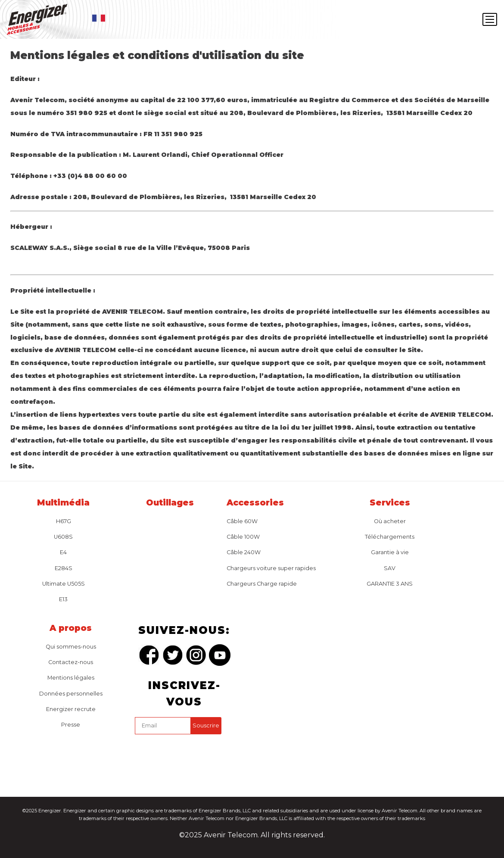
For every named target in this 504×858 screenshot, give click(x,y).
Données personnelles (71, 694)
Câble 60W (242, 521)
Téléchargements (390, 537)
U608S (63, 537)
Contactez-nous (71, 662)
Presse (71, 725)
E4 (63, 552)
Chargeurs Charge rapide (262, 584)
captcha (137, 736)
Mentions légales (71, 678)
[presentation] (200, 755)
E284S (64, 568)
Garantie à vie (390, 552)
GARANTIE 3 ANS (390, 584)
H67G (64, 521)
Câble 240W (244, 552)
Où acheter (390, 521)
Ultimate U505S (64, 584)
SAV (390, 568)
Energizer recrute (71, 709)
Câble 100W (243, 537)
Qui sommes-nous (71, 647)
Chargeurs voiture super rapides (271, 568)
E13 (63, 599)
